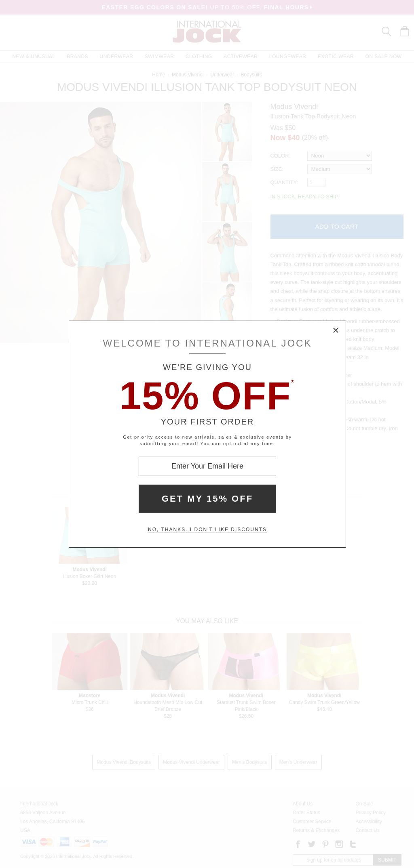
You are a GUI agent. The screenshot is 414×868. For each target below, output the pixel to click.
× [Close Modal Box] (336, 330)
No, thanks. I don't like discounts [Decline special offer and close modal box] (207, 530)
